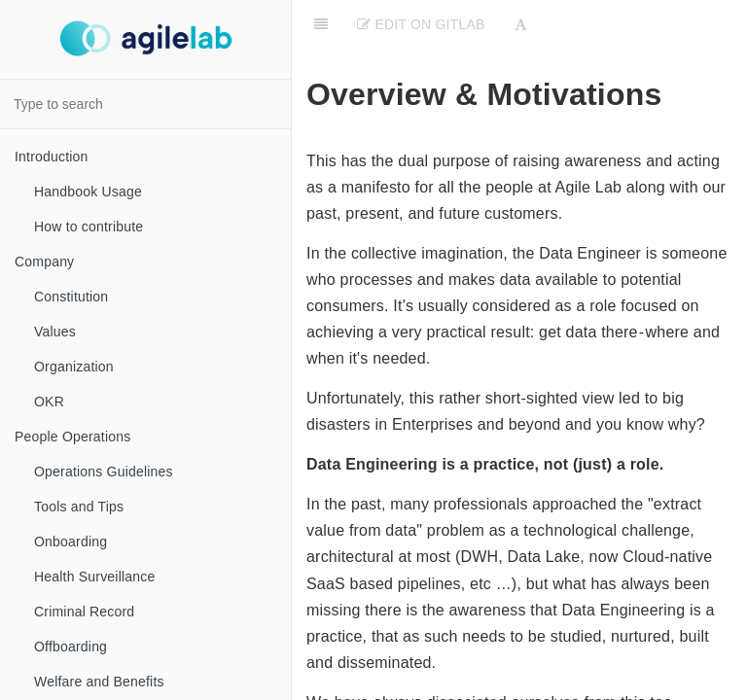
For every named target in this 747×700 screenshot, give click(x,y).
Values (55, 332)
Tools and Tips (79, 507)
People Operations (72, 437)
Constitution (71, 297)
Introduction (52, 157)
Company (44, 262)
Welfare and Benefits (99, 682)
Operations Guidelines (104, 472)
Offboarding (71, 647)
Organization (74, 367)
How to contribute (89, 227)
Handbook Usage (88, 192)
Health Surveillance (94, 577)
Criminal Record (84, 612)
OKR (49, 402)
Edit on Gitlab (421, 24)
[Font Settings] (521, 24)
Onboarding (71, 542)
